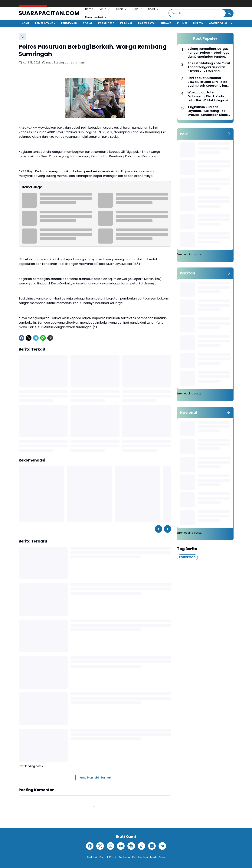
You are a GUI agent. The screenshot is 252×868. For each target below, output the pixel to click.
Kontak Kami (108, 857)
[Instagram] (110, 846)
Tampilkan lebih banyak (95, 778)
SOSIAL (88, 23)
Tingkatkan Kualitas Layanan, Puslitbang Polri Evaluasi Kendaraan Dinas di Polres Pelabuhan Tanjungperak (208, 111)
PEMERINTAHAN (45, 23)
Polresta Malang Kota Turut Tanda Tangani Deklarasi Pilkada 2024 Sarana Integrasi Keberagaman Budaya (209, 67)
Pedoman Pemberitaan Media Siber (142, 857)
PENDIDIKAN (69, 23)
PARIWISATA (146, 23)
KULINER (182, 23)
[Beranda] (22, 37)
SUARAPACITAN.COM (49, 13)
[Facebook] (21, 338)
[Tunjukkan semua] (228, 134)
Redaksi (92, 857)
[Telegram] (36, 338)
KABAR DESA (106, 23)
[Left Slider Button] (159, 529)
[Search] (197, 13)
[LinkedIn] (152, 846)
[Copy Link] (50, 338)
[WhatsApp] (43, 338)
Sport (154, 9)
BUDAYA (166, 23)
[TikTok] (142, 846)
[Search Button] (229, 13)
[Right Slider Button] (230, 23)
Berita (105, 9)
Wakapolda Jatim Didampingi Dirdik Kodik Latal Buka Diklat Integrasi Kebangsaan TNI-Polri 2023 (209, 96)
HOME (25, 23)
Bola (138, 9)
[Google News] (131, 846)
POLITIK (198, 23)
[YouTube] (121, 846)
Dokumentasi (96, 17)
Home (89, 9)
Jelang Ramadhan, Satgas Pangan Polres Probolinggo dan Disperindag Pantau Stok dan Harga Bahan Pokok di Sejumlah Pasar (209, 53)
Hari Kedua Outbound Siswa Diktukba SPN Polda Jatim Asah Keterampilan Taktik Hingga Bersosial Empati (207, 82)
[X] (29, 338)
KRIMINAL (126, 23)
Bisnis (122, 9)
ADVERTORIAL (218, 23)
